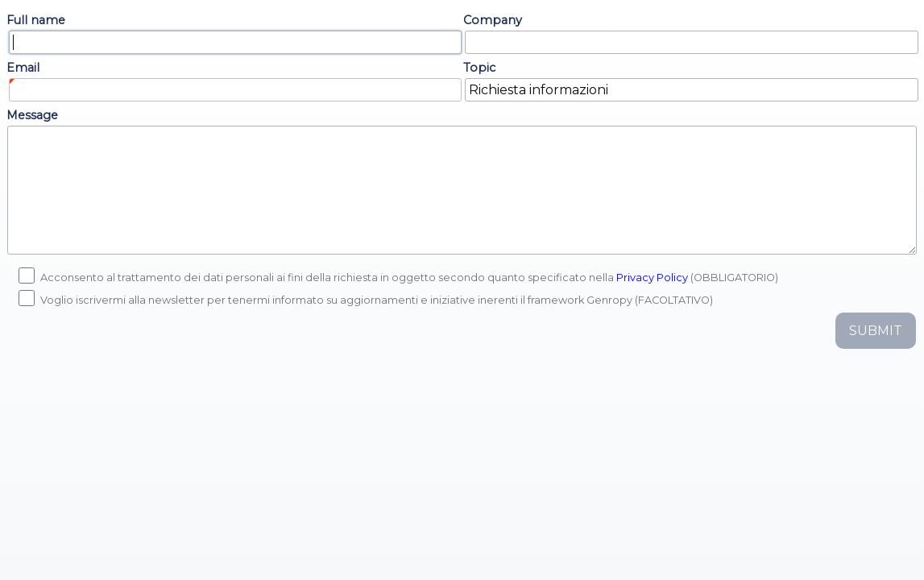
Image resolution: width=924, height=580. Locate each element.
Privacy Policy (652, 278)
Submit (876, 331)
